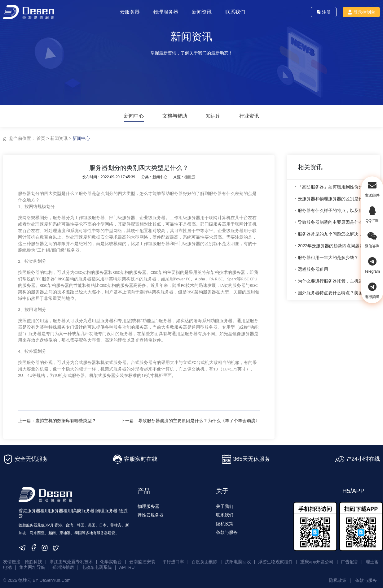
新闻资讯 (203, 12)
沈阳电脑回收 (238, 560)
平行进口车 (173, 560)
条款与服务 (227, 531)
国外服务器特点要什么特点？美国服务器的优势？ (335, 293)
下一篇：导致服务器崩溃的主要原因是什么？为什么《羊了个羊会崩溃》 (202, 421)
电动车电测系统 (97, 564)
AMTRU (127, 564)
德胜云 (190, 177)
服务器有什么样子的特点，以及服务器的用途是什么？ (335, 210)
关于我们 (225, 505)
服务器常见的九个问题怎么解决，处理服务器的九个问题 (335, 234)
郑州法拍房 (63, 564)
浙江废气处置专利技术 (71, 560)
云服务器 (131, 12)
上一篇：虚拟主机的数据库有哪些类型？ (57, 421)
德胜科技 (33, 560)
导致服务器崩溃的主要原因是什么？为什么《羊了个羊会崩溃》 (335, 222)
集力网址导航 (32, 564)
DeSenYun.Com (55, 577)
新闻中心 (134, 116)
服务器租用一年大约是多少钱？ (328, 257)
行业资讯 (249, 116)
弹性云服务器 (151, 514)
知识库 (213, 116)
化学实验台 (111, 560)
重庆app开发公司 (317, 560)
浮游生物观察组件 (275, 560)
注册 (324, 12)
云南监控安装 (142, 560)
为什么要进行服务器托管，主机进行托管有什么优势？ (335, 281)
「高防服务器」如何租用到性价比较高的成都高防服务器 (335, 187)
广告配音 (350, 560)
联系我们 (236, 12)
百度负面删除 (205, 560)
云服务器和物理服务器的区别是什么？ (335, 199)
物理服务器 (167, 12)
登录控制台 (361, 12)
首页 (41, 138)
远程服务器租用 (313, 269)
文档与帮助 (175, 116)
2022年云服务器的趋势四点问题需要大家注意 (335, 246)
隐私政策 (225, 522)
